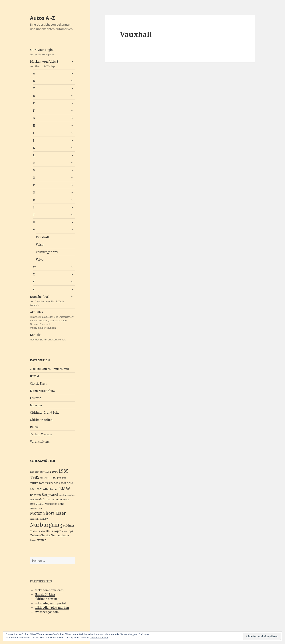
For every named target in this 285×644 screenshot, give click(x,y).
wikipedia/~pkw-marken (52, 608)
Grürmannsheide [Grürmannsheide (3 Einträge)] (51, 499)
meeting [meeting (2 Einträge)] (40, 504)
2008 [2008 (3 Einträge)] (57, 483)
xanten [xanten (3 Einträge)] (42, 540)
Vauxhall (43, 237)
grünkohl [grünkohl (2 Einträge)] (34, 500)
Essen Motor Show (43, 391)
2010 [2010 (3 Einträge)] (70, 483)
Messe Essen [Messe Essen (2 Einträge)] (36, 508)
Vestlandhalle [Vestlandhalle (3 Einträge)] (60, 535)
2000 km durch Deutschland (49, 369)
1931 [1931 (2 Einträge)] (32, 472)
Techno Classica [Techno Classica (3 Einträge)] (40, 535)
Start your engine (53, 52)
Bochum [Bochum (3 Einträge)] (35, 495)
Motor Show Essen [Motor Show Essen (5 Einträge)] (48, 513)
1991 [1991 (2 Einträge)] (47, 478)
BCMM (35, 376)
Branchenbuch (49, 301)
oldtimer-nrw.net (47, 599)
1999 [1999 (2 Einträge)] (64, 478)
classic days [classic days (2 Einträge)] (64, 495)
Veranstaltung (40, 442)
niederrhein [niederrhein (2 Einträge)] (36, 519)
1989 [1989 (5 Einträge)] (35, 477)
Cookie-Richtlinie (99, 638)
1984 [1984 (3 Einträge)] (55, 472)
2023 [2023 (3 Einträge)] (39, 489)
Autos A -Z (42, 18)
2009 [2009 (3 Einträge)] (63, 483)
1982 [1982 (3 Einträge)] (48, 472)
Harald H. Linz (45, 594)
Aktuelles (53, 320)
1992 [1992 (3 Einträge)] (53, 478)
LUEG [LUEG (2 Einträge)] (33, 504)
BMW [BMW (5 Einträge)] (65, 489)
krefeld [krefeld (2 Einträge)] (66, 500)
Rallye (34, 427)
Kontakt (53, 337)
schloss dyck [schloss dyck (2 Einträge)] (68, 531)
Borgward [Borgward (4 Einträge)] (50, 494)
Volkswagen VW (47, 252)
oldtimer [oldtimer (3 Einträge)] (69, 526)
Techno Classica (41, 434)
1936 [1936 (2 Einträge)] (37, 472)
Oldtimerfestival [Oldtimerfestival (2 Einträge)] (38, 531)
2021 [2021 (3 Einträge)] (33, 489)
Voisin (40, 245)
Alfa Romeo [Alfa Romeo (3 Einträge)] (51, 489)
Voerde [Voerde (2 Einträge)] (33, 540)
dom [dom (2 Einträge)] (72, 495)
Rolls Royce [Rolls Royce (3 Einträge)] (54, 531)
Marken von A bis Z (49, 64)
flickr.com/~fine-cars (49, 590)
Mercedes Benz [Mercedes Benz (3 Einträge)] (55, 504)
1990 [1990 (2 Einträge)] (42, 478)
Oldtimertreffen (41, 420)
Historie (36, 398)
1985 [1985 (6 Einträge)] (63, 471)
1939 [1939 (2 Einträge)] (42, 472)
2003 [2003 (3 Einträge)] (42, 483)
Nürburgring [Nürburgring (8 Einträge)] (46, 525)
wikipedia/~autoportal (50, 603)
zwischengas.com (47, 612)
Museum (36, 405)
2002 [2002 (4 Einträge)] (34, 483)
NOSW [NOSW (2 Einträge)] (45, 519)
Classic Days (38, 383)
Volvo (40, 259)
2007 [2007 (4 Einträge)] (49, 483)
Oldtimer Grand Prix (44, 413)
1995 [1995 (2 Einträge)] (59, 478)
